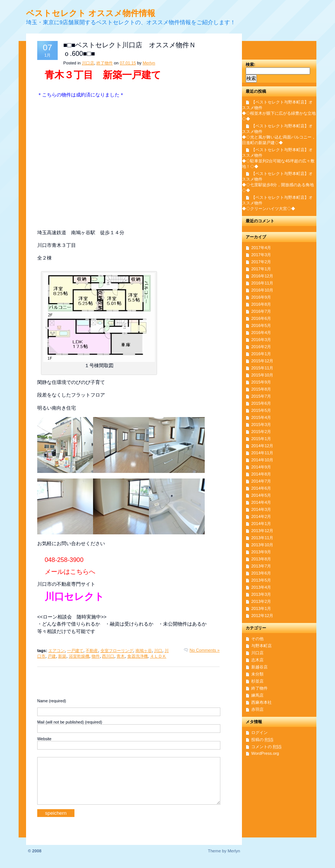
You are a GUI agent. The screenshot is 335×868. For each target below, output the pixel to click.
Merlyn (149, 63)
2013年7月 (261, 566)
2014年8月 (261, 474)
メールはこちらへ (70, 572)
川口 (158, 651)
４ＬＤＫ (158, 656)
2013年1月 (261, 608)
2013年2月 (261, 601)
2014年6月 (261, 488)
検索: (251, 64)
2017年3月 (261, 255)
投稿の (262, 740)
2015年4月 (261, 417)
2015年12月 (262, 361)
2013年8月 (261, 559)
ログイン (259, 732)
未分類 (257, 674)
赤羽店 (257, 709)
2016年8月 (261, 304)
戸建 (52, 656)
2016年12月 (262, 276)
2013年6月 (261, 573)
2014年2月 (261, 516)
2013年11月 (262, 538)
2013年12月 (262, 531)
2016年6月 (261, 318)
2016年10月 (262, 290)
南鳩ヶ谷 (144, 651)
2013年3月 (261, 594)
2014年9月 (261, 467)
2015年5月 (261, 410)
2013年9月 (261, 552)
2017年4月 (261, 248)
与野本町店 (261, 646)
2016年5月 (261, 325)
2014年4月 (261, 502)
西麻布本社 (261, 702)
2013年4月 (261, 587)
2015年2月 (261, 432)
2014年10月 (262, 460)
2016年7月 (261, 311)
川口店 (88, 63)
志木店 (257, 660)
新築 (62, 656)
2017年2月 (261, 262)
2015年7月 (261, 396)
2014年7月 (261, 481)
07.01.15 (128, 63)
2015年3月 (261, 425)
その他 (257, 639)
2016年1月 (261, 354)
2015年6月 (261, 403)
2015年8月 (261, 389)
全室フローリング (117, 651)
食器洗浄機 (138, 656)
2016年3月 (261, 340)
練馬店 (257, 695)
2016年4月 (261, 333)
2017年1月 (261, 269)
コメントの (266, 747)
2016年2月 (261, 347)
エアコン (57, 651)
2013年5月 (261, 580)
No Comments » (205, 650)
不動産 (92, 651)
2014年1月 (261, 524)
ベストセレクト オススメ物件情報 (91, 13)
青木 (121, 656)
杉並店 (257, 681)
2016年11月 (262, 283)
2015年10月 (262, 375)
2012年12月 (262, 616)
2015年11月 (262, 368)
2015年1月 (261, 439)
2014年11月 (262, 453)
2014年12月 (262, 446)
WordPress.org (265, 753)
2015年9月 (261, 382)
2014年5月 (261, 495)
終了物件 (105, 63)
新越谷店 (259, 667)
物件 (96, 656)
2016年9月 (261, 297)
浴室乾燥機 (79, 656)
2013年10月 (262, 545)
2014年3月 (261, 509)
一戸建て (75, 651)
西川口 (108, 656)
